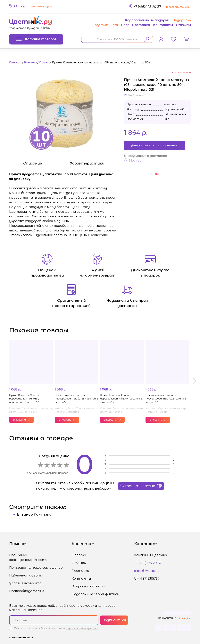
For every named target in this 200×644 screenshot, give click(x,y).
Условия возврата (25, 583)
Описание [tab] (33, 163)
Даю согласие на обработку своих (56, 628)
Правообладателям (27, 591)
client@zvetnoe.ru (147, 571)
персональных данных (82, 628)
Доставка (141, 25)
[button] (31, 7)
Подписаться (114, 620)
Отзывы (183, 25)
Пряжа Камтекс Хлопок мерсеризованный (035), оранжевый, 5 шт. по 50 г (25, 399)
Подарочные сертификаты (96, 594)
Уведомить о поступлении (154, 145)
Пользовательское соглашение (36, 568)
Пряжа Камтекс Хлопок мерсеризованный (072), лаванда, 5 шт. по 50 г (76, 399)
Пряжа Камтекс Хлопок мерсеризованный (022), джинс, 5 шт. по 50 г (166, 399)
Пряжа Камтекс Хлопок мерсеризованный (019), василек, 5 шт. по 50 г (121, 399)
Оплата (79, 555)
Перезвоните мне (177, 7)
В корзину (21, 420)
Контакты (163, 25)
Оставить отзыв (141, 486)
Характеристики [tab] (87, 163)
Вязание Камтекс (34, 514)
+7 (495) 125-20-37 (147, 7)
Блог (125, 25)
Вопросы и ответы (88, 586)
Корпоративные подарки (147, 20)
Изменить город (41, 7)
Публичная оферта (26, 575)
